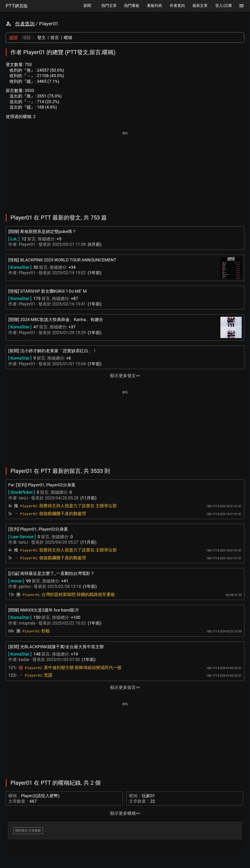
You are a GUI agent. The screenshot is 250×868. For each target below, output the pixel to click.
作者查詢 (25, 24)
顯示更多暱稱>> (125, 813)
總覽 (14, 37)
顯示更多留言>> (125, 687)
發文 (41, 37)
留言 (55, 37)
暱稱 (68, 37)
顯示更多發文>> (125, 376)
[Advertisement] (125, 169)
